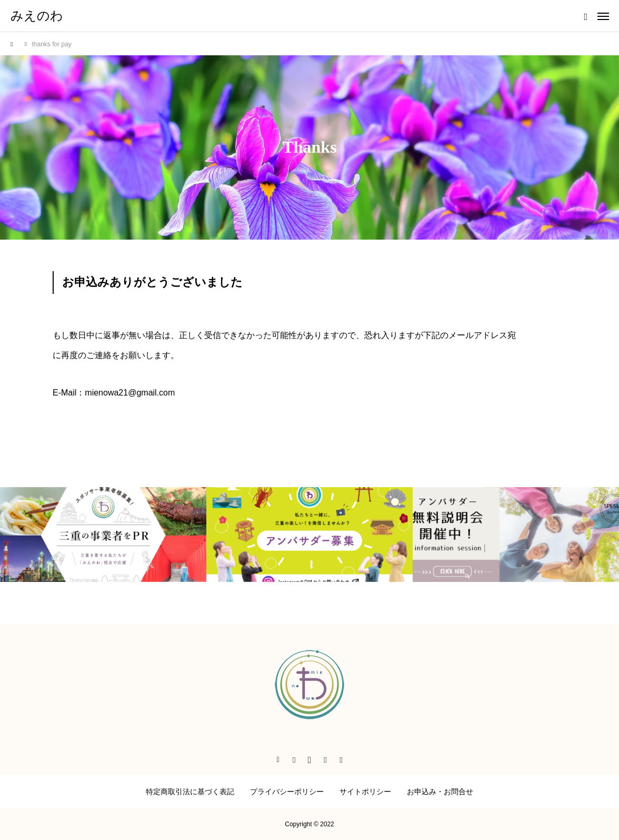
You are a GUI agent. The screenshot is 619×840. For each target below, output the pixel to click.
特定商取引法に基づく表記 (190, 792)
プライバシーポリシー (287, 792)
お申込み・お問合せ (440, 792)
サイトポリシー (365, 792)
